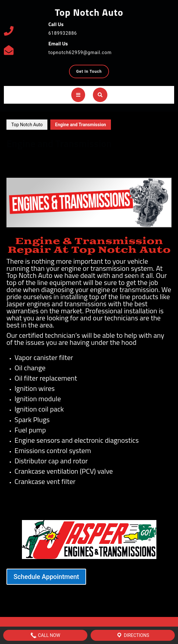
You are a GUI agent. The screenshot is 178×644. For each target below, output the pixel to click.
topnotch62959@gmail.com (80, 52)
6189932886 (63, 33)
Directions (133, 635)
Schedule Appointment (46, 577)
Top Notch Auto (89, 12)
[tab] (78, 95)
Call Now (45, 635)
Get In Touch (93, 73)
